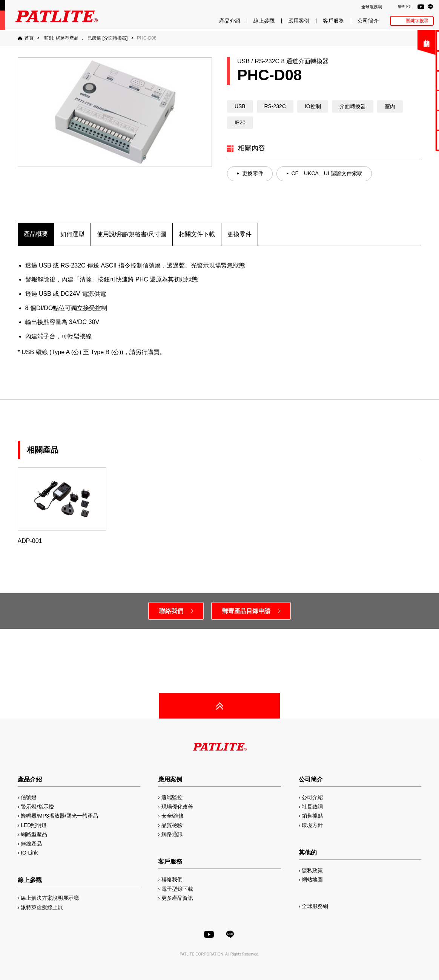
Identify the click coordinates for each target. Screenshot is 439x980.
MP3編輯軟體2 (413, 120)
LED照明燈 (34, 825)
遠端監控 (172, 797)
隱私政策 (312, 870)
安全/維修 (173, 816)
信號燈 (29, 797)
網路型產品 (413, 140)
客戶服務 (333, 21)
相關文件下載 (197, 234)
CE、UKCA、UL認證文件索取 (327, 173)
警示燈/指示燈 (37, 807)
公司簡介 (368, 21)
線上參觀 (264, 21)
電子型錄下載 (413, 60)
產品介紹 (230, 21)
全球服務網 (372, 7)
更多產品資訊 (177, 898)
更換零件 (253, 173)
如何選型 (72, 234)
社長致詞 (312, 807)
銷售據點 (312, 816)
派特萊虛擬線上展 (42, 907)
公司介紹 (312, 797)
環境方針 (312, 825)
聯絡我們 (413, 41)
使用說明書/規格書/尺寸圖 (132, 234)
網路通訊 (172, 834)
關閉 (378, 43)
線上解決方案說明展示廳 (50, 898)
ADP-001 (62, 506)
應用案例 (299, 21)
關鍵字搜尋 (417, 21)
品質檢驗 (172, 825)
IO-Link (29, 853)
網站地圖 (312, 879)
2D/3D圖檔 (413, 100)
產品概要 (36, 234)
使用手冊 (413, 80)
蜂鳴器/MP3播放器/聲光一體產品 (59, 816)
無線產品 (31, 844)
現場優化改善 (177, 807)
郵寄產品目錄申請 (246, 611)
